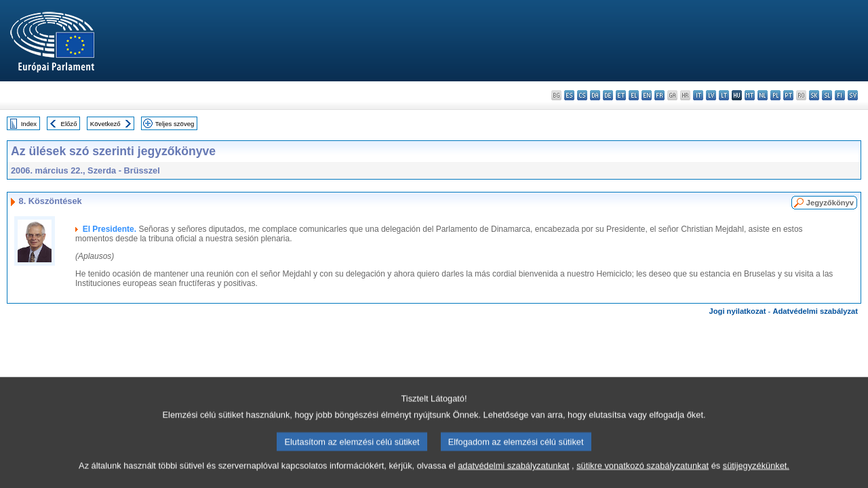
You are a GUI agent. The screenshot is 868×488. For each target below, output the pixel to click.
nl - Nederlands (763, 95)
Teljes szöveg (175, 124)
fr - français (659, 95)
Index (29, 124)
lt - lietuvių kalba (724, 95)
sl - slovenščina (827, 95)
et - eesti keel (621, 95)
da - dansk (595, 95)
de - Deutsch (608, 95)
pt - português (788, 95)
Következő (105, 124)
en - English (647, 95)
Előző (69, 124)
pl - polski (775, 95)
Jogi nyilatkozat (738, 311)
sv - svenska (853, 95)
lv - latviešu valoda (711, 95)
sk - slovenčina (814, 95)
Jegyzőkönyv (830, 203)
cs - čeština (582, 95)
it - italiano (698, 95)
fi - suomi (840, 95)
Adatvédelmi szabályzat (815, 311)
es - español (569, 95)
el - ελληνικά (634, 95)
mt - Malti (750, 95)
